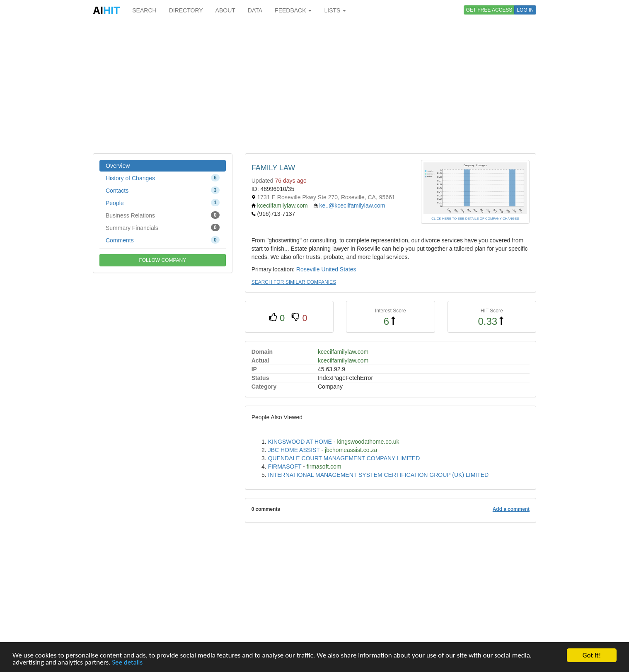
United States (339, 269)
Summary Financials (163, 227)
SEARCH (144, 10)
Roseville (308, 269)
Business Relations (163, 215)
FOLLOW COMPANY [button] (162, 260)
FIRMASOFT (285, 467)
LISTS (335, 10)
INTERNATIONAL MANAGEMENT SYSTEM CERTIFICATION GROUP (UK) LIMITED (379, 475)
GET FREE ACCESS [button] (489, 10)
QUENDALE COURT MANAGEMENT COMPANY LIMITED (344, 458)
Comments (163, 240)
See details (127, 663)
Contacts (163, 190)
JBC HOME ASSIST (294, 450)
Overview (118, 166)
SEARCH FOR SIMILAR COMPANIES (294, 282)
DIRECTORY (186, 10)
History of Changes (163, 178)
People (163, 203)
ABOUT (225, 10)
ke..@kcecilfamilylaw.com (352, 205)
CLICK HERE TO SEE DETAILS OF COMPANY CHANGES (475, 219)
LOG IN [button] (525, 10)
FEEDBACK (293, 10)
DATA (255, 10)
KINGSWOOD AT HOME (300, 442)
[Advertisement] (314, 87)
